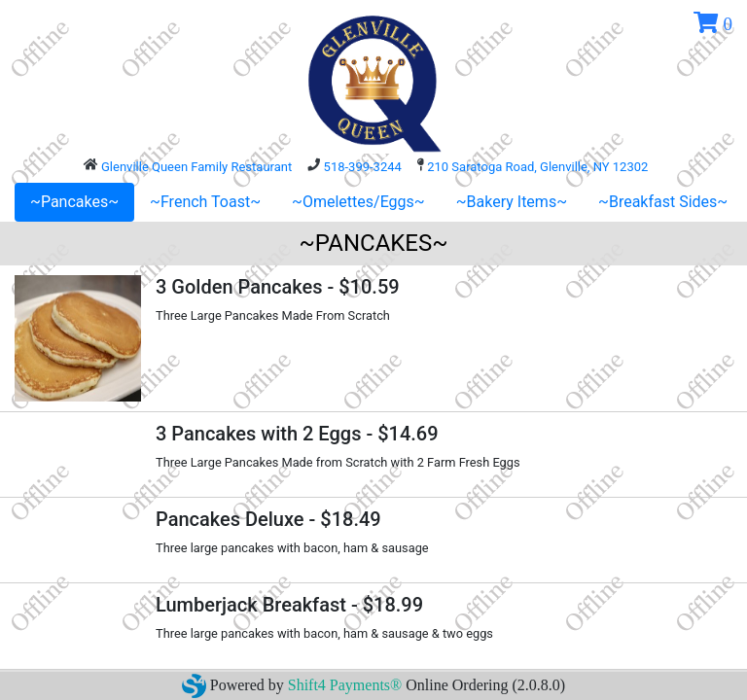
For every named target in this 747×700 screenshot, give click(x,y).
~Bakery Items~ (512, 202)
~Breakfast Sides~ (663, 202)
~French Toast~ (205, 202)
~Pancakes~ (74, 202)
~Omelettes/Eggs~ (358, 202)
